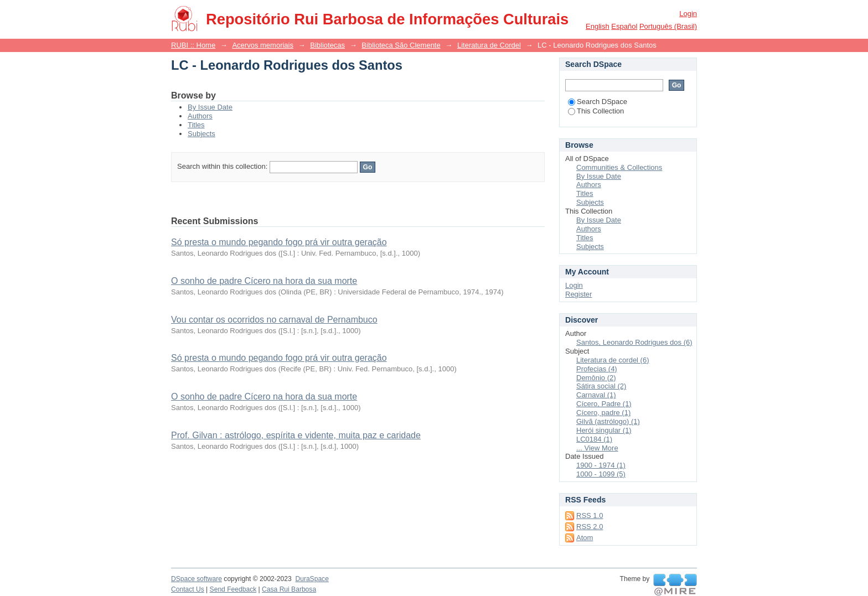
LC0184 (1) (594, 439)
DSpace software (197, 579)
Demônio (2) (596, 378)
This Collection (596, 111)
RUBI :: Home (193, 45)
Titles (196, 125)
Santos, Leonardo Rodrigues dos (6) (634, 342)
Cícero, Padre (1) (604, 404)
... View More (597, 448)
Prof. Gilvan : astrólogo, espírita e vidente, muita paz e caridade (296, 435)
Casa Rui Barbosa (289, 589)
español (624, 26)
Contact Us (188, 589)
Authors (200, 116)
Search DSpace (598, 102)
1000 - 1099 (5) (601, 474)
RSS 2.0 (590, 527)
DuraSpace (312, 579)
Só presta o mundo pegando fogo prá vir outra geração (279, 242)
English (598, 26)
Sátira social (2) (601, 386)
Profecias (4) (597, 369)
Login (688, 14)
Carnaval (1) (596, 395)
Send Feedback (233, 589)
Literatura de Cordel (489, 45)
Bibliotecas (327, 45)
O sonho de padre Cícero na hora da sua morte (264, 281)
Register (578, 294)
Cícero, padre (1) (603, 413)
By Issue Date (210, 107)
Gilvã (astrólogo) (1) (608, 421)
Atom (585, 538)
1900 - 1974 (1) (601, 465)
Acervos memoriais (263, 45)
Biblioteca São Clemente (401, 45)
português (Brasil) (668, 26)
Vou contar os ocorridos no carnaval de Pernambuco (274, 320)
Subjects (201, 134)
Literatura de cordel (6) (613, 360)
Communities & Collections (619, 167)
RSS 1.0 (590, 515)
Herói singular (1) (604, 430)
